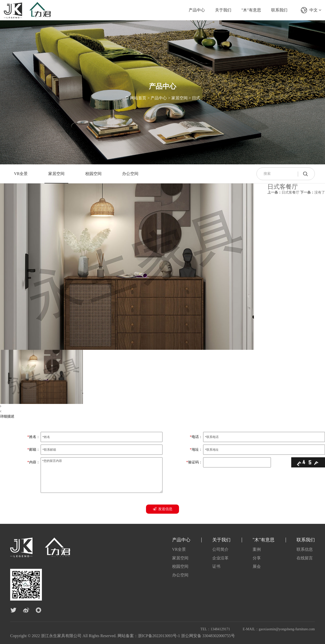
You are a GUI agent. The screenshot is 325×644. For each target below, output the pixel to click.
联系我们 (279, 10)
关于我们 (223, 10)
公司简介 (220, 549)
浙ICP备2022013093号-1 (159, 636)
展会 (257, 566)
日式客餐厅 (283, 192)
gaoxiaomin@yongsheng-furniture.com (287, 629)
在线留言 (305, 558)
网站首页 (138, 98)
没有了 (313, 192)
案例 (257, 549)
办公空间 (130, 174)
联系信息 (305, 549)
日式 (196, 98)
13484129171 (220, 629)
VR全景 (21, 174)
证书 (216, 566)
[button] (127, 406)
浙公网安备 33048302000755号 (208, 636)
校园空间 (93, 174)
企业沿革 (220, 558)
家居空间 (180, 98)
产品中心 (197, 10)
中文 (315, 10)
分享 (257, 558)
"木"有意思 (251, 10)
